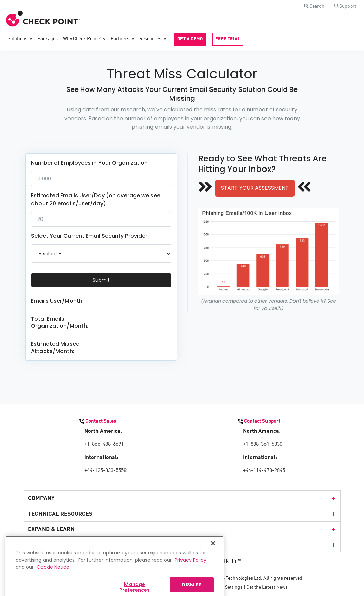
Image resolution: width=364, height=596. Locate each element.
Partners (120, 39)
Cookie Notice (53, 574)
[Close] (213, 550)
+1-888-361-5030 (263, 444)
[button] (314, 6)
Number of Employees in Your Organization (89, 163)
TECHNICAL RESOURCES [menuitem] (182, 514)
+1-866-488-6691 (104, 444)
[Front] (43, 19)
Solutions (18, 39)
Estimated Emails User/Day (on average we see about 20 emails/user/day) (96, 199)
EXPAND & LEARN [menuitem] (182, 529)
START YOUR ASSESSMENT (255, 188)
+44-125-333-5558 (105, 471)
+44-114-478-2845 (264, 471)
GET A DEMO (190, 39)
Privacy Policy (191, 567)
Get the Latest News (267, 587)
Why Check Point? (82, 39)
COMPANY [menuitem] (182, 498)
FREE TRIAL (228, 39)
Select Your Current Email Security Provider (89, 236)
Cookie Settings (226, 587)
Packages (48, 39)
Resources (150, 39)
